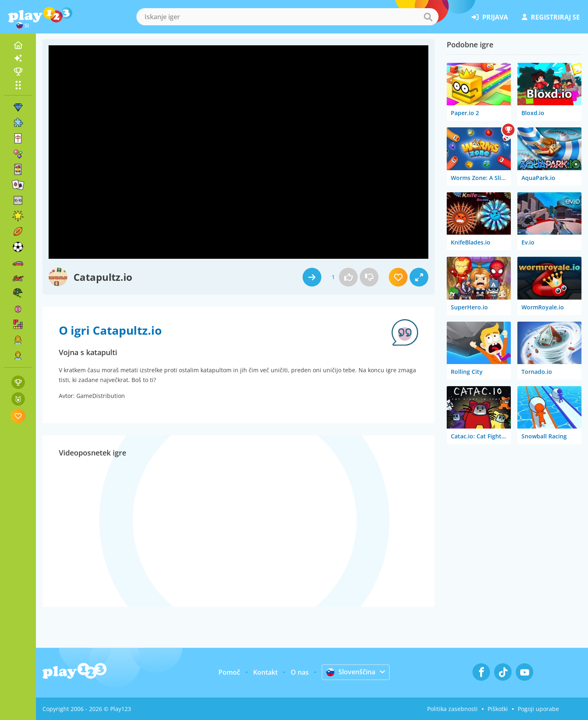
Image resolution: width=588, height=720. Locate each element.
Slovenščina (351, 672)
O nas (300, 672)
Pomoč (229, 672)
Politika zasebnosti (452, 709)
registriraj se (551, 17)
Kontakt (265, 672)
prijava (490, 17)
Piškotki (498, 709)
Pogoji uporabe (538, 709)
